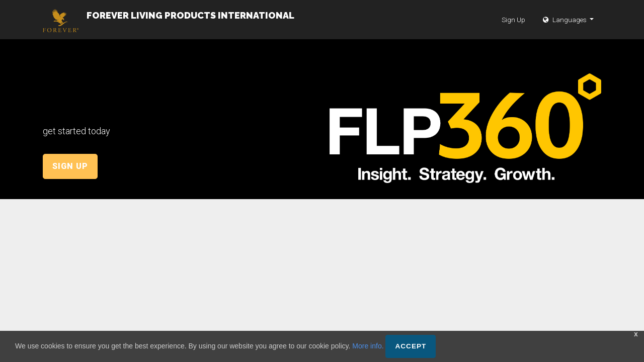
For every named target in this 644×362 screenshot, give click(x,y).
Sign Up (513, 30)
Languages (566, 30)
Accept (411, 346)
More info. (368, 346)
